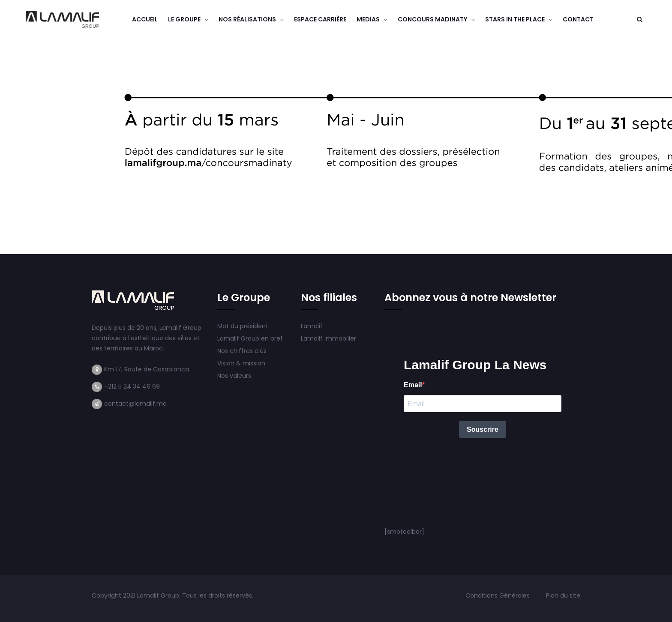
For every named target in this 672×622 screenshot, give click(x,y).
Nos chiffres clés (242, 351)
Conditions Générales (498, 595)
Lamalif (312, 326)
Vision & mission (242, 363)
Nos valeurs (235, 376)
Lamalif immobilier (328, 338)
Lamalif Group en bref (250, 338)
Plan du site (563, 595)
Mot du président (243, 326)
